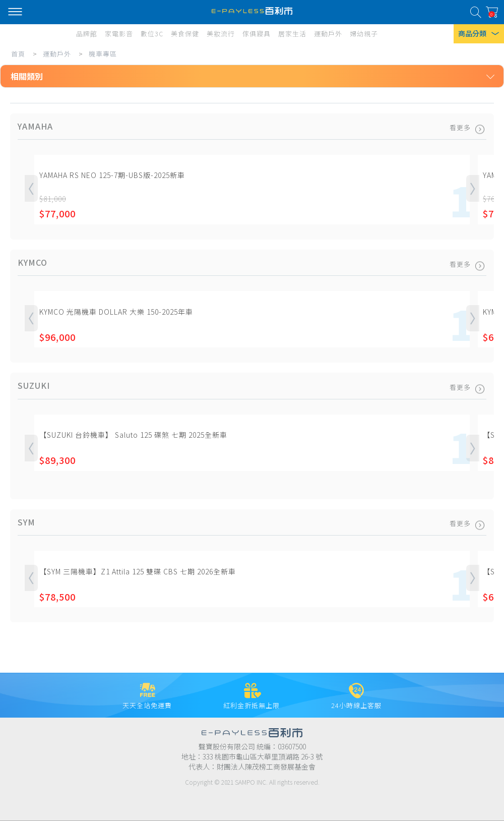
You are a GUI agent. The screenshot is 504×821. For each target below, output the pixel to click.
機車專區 (103, 54)
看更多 (466, 127)
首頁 (18, 54)
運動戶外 (57, 54)
